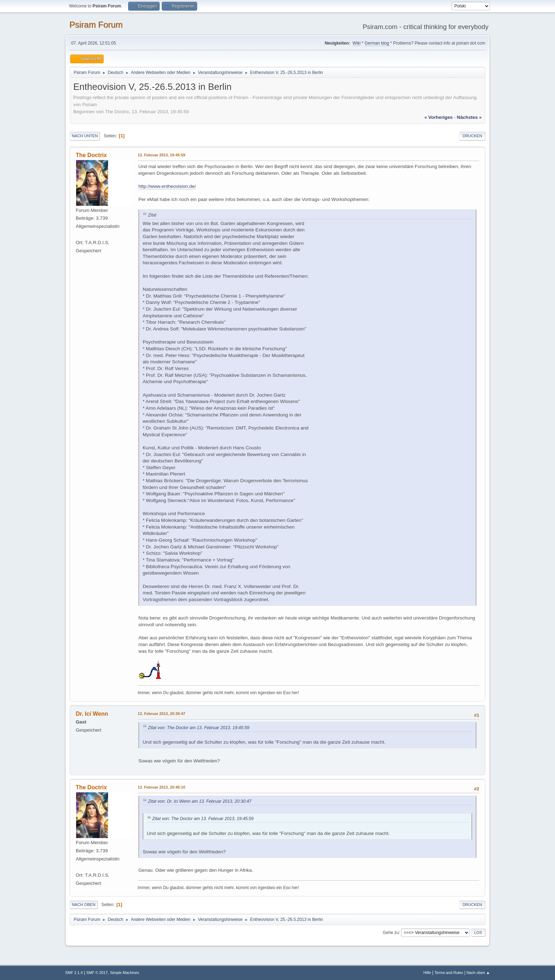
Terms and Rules (449, 973)
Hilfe (427, 973)
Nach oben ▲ (478, 973)
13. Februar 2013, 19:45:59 (161, 155)
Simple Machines (125, 973)
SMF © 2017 (97, 973)
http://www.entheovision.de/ (167, 186)
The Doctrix (91, 155)
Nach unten (85, 136)
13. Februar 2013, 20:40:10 (161, 787)
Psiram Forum (96, 25)
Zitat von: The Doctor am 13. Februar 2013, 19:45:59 (199, 728)
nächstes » (469, 117)
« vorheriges (439, 117)
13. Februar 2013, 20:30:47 (161, 714)
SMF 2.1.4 (74, 973)
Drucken (472, 136)
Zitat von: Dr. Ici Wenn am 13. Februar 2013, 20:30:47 (200, 801)
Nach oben (84, 905)
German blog (377, 43)
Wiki (357, 43)
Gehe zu (391, 932)
